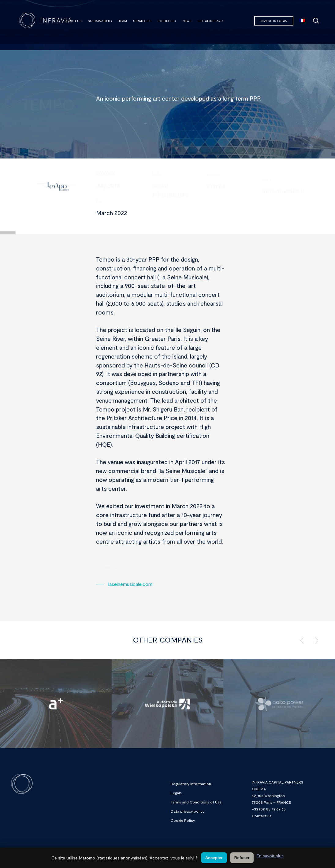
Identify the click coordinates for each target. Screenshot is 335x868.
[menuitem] (302, 21)
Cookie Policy (183, 820)
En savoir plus (270, 856)
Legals (176, 793)
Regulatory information (191, 784)
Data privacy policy (188, 811)
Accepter (214, 858)
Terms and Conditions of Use (196, 802)
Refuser (242, 858)
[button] (124, 584)
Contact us (262, 816)
